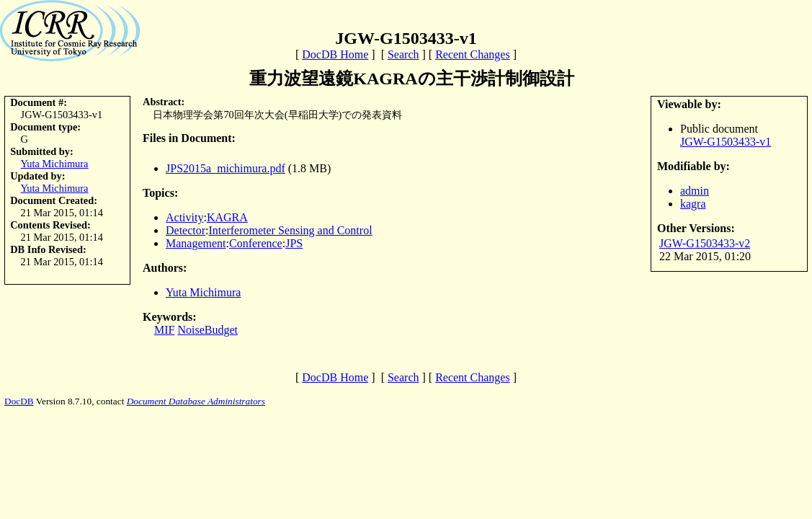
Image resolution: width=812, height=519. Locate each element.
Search (403, 54)
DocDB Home (335, 54)
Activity (184, 217)
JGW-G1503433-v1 (726, 142)
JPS (294, 243)
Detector (186, 230)
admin (695, 191)
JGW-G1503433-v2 (705, 243)
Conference (256, 243)
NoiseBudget (208, 330)
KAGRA (227, 217)
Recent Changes (473, 54)
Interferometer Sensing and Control (291, 230)
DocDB (19, 401)
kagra (693, 204)
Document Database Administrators (196, 401)
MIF (164, 330)
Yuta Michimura (55, 164)
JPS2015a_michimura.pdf (226, 168)
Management (196, 243)
